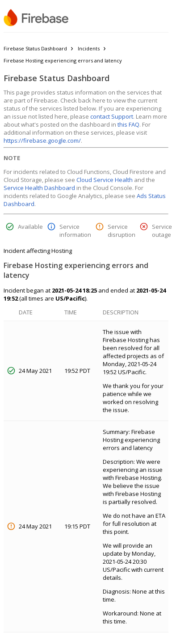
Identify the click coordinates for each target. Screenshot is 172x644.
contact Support (112, 116)
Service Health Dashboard (39, 188)
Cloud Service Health (105, 180)
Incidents (89, 48)
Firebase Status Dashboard (35, 48)
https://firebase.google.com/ (42, 140)
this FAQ (128, 124)
